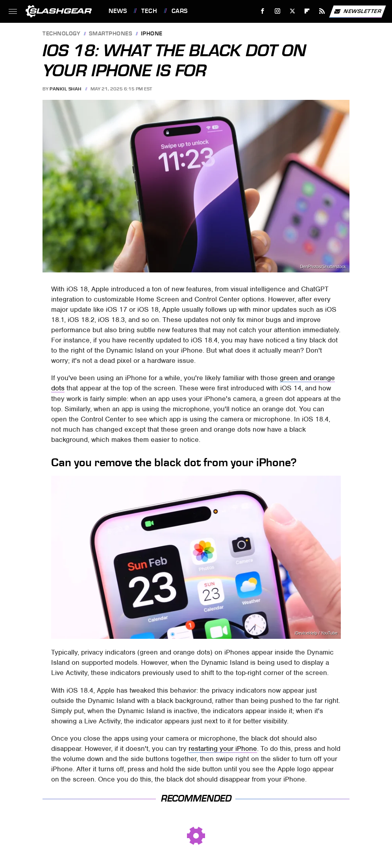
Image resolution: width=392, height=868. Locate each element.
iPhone (152, 34)
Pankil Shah (66, 89)
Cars (180, 11)
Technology (61, 34)
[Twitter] (292, 11)
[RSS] (322, 11)
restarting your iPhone (223, 748)
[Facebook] (263, 11)
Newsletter (357, 11)
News (118, 11)
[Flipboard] (307, 11)
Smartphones (111, 34)
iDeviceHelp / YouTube (316, 633)
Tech (149, 11)
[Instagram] (278, 11)
